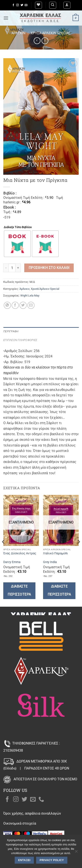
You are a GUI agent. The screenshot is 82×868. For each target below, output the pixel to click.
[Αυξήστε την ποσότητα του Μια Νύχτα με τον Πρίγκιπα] (18, 268)
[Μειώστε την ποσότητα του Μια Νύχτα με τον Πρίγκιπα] (6, 268)
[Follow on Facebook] (13, 5)
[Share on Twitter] (23, 305)
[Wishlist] (38, 5)
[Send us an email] (26, 5)
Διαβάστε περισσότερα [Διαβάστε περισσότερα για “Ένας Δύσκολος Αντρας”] (19, 590)
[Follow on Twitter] (22, 5)
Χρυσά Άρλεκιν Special (51, 33)
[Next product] (37, 41)
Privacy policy (52, 860)
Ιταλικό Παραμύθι (56, 553)
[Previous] (3, 550)
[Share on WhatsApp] (7, 305)
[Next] (79, 550)
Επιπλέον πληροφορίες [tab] (20, 340)
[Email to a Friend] (31, 305)
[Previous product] (45, 41)
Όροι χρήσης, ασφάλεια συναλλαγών (32, 813)
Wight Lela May (30, 296)
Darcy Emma (12, 562)
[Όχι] (76, 853)
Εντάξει (24, 860)
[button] (67, 5)
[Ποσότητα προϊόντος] (12, 268)
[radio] (17, 244)
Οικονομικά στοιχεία (20, 823)
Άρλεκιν (18, 33)
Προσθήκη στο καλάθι (49, 268)
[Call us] (41, 800)
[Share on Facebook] (15, 305)
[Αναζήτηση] (53, 5)
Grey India (50, 562)
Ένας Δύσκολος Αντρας (20, 553)
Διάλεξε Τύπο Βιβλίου (18, 227)
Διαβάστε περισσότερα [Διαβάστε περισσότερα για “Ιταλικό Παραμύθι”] (59, 590)
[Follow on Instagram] (17, 5)
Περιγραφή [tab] (11, 331)
